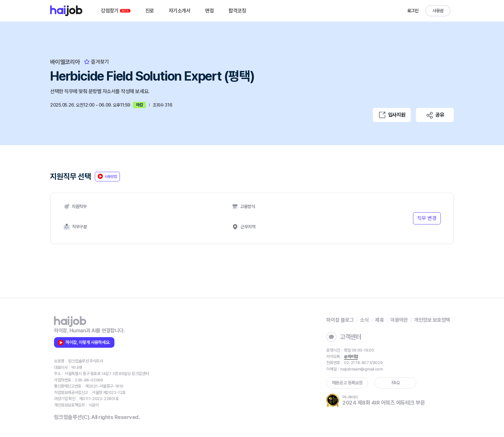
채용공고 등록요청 (347, 383)
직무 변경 (427, 218)
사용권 (438, 11)
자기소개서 (180, 11)
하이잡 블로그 (340, 320)
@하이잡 (351, 357)
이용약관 (399, 320)
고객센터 (344, 337)
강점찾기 (116, 11)
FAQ (396, 383)
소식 (364, 320)
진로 (150, 11)
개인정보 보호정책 (432, 320)
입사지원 (392, 115)
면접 (209, 11)
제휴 (379, 320)
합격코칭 (237, 11)
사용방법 (107, 176)
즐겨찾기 (96, 62)
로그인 (413, 11)
